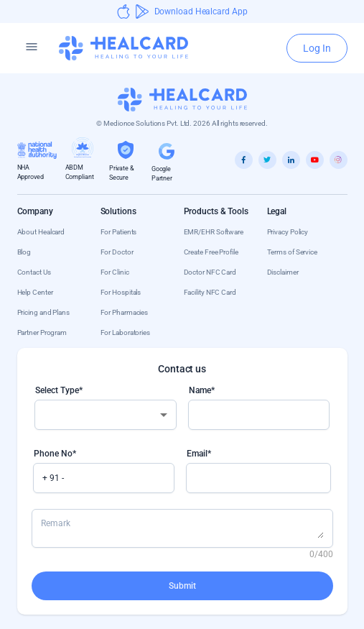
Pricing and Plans (43, 312)
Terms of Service (292, 252)
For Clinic (115, 272)
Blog (24, 252)
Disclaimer (283, 272)
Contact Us (34, 272)
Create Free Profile (211, 252)
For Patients (119, 232)
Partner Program (42, 332)
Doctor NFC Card (210, 272)
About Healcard (41, 232)
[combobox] (105, 415)
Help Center (35, 292)
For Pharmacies (125, 312)
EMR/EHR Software (214, 232)
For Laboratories (125, 332)
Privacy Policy (288, 232)
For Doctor (117, 252)
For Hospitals (121, 292)
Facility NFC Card (210, 292)
